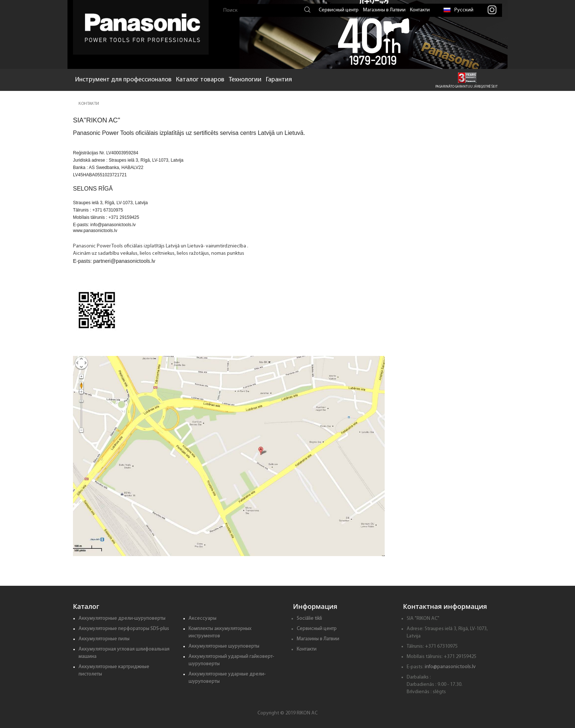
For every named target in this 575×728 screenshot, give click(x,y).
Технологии (245, 80)
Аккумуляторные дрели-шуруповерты (122, 619)
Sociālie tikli (309, 619)
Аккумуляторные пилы (104, 639)
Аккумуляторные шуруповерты (224, 646)
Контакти (420, 10)
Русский (458, 10)
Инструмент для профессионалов (123, 80)
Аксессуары (202, 619)
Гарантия (279, 80)
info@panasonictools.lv (450, 667)
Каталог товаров (200, 80)
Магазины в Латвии (384, 10)
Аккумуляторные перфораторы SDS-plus (124, 629)
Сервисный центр (339, 10)
